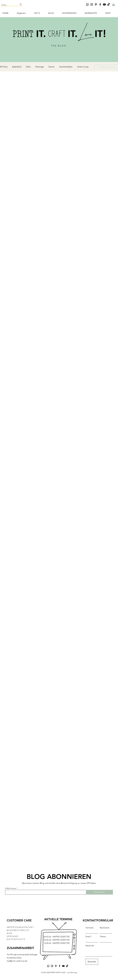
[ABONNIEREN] (99, 892)
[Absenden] (92, 962)
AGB (9, 933)
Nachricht (90, 946)
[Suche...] (8, 5)
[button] (113, 4)
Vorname (90, 928)
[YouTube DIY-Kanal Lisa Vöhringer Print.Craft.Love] (104, 4)
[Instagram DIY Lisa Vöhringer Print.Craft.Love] (92, 4)
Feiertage (40, 67)
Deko (28, 67)
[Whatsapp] (87, 4)
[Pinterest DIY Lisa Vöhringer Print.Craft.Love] (96, 4)
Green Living (83, 67)
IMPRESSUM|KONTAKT (20, 927)
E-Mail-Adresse (11, 888)
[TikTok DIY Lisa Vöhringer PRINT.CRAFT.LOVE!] (109, 4)
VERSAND (13, 936)
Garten (51, 67)
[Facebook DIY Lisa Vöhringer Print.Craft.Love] (100, 4)
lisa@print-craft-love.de (17, 961)
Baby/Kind (17, 67)
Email (88, 937)
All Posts (4, 67)
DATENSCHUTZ (16, 939)
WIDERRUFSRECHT (18, 930)
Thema (103, 937)
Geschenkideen (66, 67)
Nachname (104, 928)
